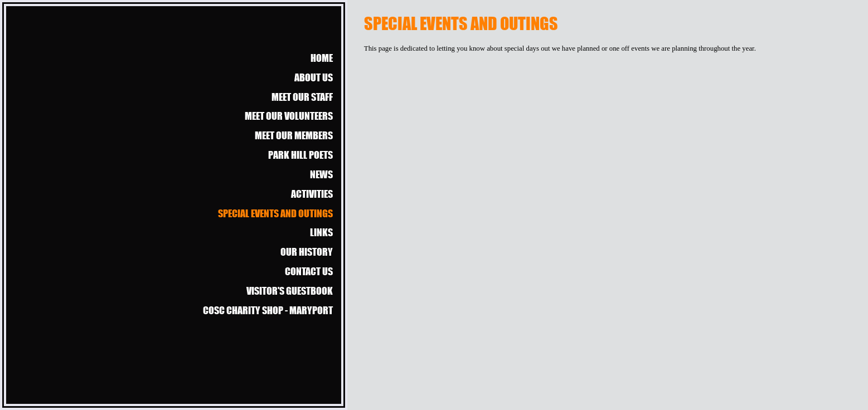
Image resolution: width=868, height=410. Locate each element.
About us (314, 77)
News (321, 174)
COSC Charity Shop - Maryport (268, 310)
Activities (312, 194)
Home (322, 58)
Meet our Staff (302, 97)
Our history (307, 252)
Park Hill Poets (300, 155)
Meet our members (294, 135)
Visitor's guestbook (290, 291)
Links (321, 232)
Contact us (309, 271)
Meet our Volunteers (289, 116)
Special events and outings (275, 213)
